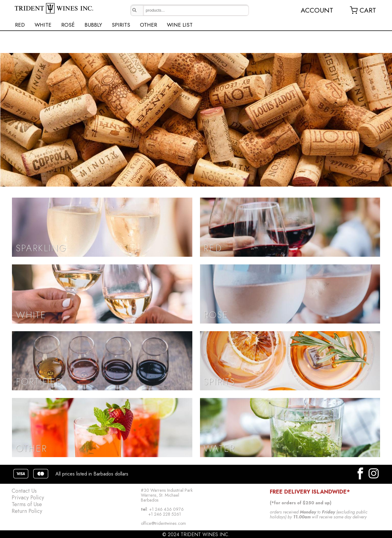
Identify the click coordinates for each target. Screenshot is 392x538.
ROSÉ (68, 25)
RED (20, 25)
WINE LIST (180, 25)
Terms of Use (27, 504)
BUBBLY (93, 25)
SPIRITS (121, 25)
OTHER (149, 25)
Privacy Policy (28, 498)
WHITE (43, 25)
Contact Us (24, 491)
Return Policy (27, 511)
